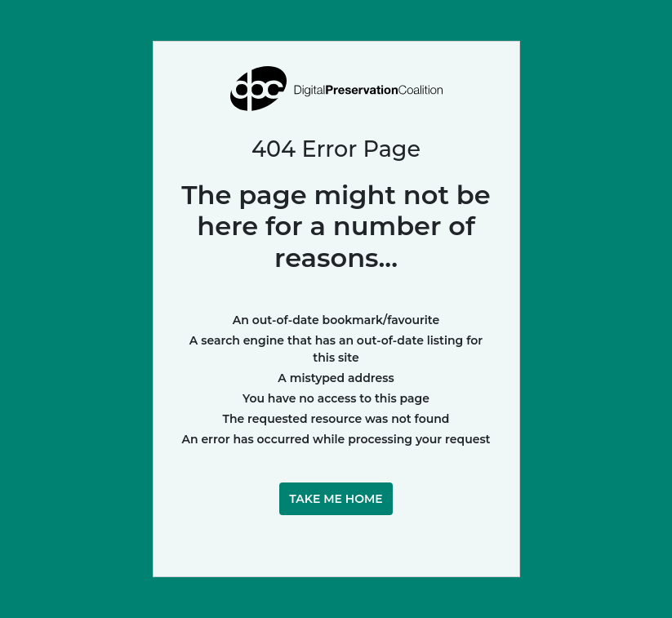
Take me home (336, 499)
